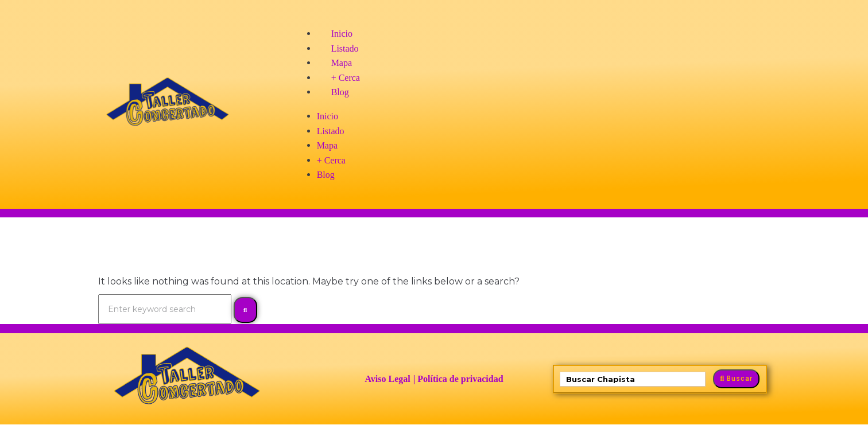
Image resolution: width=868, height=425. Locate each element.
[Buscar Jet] (633, 379)
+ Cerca (346, 78)
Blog (340, 92)
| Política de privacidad (458, 379)
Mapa (342, 63)
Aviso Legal (387, 379)
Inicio (342, 34)
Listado (345, 48)
